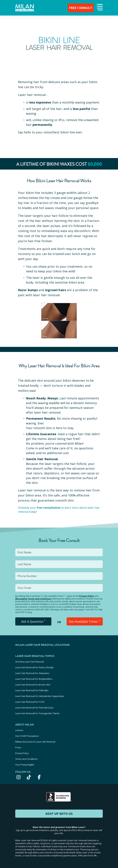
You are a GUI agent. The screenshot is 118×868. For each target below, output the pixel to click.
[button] (99, 7)
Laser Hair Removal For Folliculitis (32, 690)
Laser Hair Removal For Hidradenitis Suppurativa (40, 696)
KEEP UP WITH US (59, 814)
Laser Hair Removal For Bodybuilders (34, 679)
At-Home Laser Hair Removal (30, 662)
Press (18, 747)
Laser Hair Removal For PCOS (30, 702)
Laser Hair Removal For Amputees (32, 673)
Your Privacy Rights (25, 765)
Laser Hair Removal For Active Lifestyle (35, 667)
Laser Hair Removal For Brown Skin (33, 685)
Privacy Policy (87, 596)
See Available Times (85, 621)
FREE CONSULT (81, 8)
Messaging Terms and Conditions (33, 599)
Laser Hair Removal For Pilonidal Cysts (34, 708)
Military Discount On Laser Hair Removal (35, 742)
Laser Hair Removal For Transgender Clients (37, 713)
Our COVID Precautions (27, 736)
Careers (19, 730)
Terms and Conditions (26, 759)
